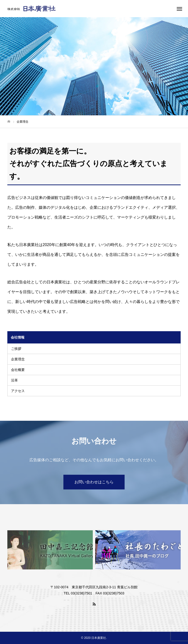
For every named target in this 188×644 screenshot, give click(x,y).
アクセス (18, 391)
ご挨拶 (16, 349)
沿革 (14, 380)
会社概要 (18, 370)
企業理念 (18, 359)
